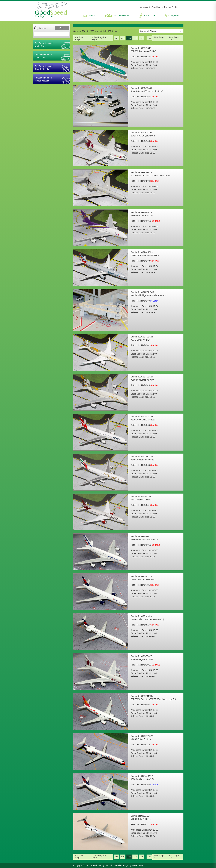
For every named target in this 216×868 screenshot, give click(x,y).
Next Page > (159, 38)
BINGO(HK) (137, 865)
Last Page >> (174, 38)
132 (149, 38)
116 (129, 38)
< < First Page (79, 38)
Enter (62, 28)
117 (135, 38)
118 (141, 38)
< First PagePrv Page (99, 38)
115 (123, 38)
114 (116, 38)
